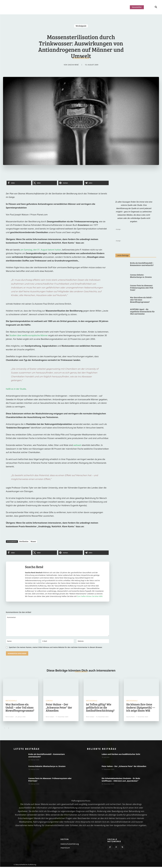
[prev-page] (5, 729)
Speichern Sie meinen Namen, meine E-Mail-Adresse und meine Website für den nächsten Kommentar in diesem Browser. (56, 647)
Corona (49, 702)
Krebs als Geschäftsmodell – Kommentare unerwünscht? (142, 264)
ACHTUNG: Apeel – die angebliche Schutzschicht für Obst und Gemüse (142, 311)
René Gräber (10, 718)
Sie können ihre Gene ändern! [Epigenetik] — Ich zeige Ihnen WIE (141, 708)
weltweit (78, 445)
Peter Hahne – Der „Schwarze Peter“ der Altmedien (59, 708)
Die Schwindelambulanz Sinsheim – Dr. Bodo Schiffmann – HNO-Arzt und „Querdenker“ (121, 781)
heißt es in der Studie (16, 389)
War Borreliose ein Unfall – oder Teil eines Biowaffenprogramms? (141, 300)
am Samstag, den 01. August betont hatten (41, 250)
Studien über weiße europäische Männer (29, 335)
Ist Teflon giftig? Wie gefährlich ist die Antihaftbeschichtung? (100, 708)
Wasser (33, 541)
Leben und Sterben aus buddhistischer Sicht (121, 755)
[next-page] (9, 729)
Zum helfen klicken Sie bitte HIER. (90, 596)
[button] (152, 7)
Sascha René (73, 65)
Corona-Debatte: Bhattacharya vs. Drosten (141, 276)
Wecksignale (81, 26)
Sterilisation (24, 541)
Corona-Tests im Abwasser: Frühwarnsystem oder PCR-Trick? (142, 288)
